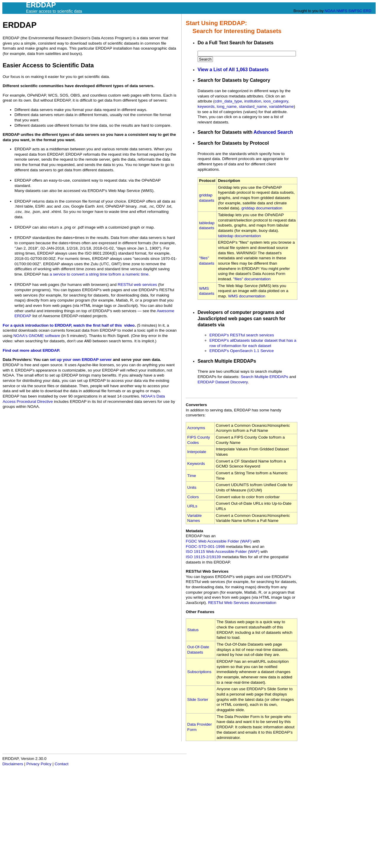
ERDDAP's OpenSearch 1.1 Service (242, 351)
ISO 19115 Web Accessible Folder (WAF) (223, 552)
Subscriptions (199, 672)
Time (192, 476)
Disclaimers (13, 764)
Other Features (200, 612)
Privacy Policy (39, 764)
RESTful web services (137, 285)
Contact (62, 764)
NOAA (330, 11)
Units (192, 487)
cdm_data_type (228, 101)
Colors (193, 497)
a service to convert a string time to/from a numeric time (99, 274)
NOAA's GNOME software (37, 336)
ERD (367, 11)
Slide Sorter (198, 700)
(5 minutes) (147, 325)
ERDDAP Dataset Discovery (223, 382)
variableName (281, 106)
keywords (206, 106)
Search (205, 59)
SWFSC (355, 11)
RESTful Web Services (207, 571)
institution (253, 101)
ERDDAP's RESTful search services (242, 335)
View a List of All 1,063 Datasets (233, 70)
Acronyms (196, 428)
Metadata (194, 531)
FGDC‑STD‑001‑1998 (205, 547)
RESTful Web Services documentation (242, 603)
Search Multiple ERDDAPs (264, 377)
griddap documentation (262, 208)
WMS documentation (247, 296)
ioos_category (276, 101)
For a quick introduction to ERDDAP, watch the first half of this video (69, 325)
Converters (196, 405)
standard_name (253, 106)
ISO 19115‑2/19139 (203, 557)
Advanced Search (273, 132)
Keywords (196, 464)
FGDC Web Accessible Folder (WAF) (219, 541)
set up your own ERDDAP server (81, 360)
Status (193, 630)
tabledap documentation (239, 236)
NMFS (342, 11)
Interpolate (197, 452)
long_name (227, 106)
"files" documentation (252, 279)
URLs (192, 506)
